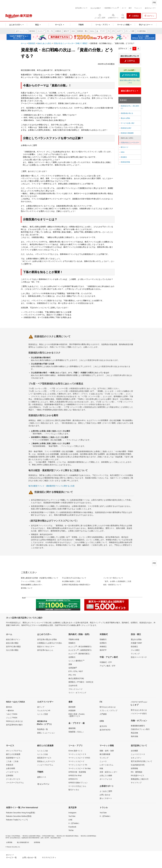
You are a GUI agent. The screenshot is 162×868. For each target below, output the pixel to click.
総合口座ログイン (13, 639)
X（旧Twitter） (74, 823)
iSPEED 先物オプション (78, 783)
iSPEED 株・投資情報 (77, 772)
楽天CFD (103, 726)
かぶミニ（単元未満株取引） (81, 646)
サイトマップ (136, 783)
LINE (70, 820)
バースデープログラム (15, 783)
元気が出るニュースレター (129, 143)
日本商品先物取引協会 (48, 836)
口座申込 (130, 61)
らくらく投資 (43, 714)
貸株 (70, 664)
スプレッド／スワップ (108, 711)
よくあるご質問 (106, 791)
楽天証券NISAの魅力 (14, 725)
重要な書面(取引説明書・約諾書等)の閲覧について (40, 578)
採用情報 (134, 768)
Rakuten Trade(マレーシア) (17, 820)
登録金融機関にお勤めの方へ (32, 585)
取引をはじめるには (108, 707)
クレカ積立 (135, 650)
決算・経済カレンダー (108, 772)
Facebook (72, 827)
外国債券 (72, 711)
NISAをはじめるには (14, 721)
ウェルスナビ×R (44, 711)
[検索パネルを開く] (123, 16)
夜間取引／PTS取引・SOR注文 (81, 682)
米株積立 (103, 647)
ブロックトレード (76, 689)
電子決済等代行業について (141, 761)
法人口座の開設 (12, 650)
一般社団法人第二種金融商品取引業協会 (67, 836)
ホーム (24, 43)
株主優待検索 (105, 754)
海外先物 (134, 736)
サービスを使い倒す (127, 123)
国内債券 (72, 707)
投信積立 (123, 157)
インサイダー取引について (113, 578)
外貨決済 (10, 765)
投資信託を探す (125, 128)
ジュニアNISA (12, 718)
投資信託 (32, 43)
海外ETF (103, 650)
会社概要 (134, 751)
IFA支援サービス (138, 776)
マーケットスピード (76, 761)
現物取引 (72, 643)
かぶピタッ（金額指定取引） (81, 650)
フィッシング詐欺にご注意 (31, 581)
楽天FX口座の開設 (13, 647)
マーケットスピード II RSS (79, 758)
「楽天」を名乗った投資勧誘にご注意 (117, 581)
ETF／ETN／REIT (76, 671)
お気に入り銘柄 (106, 776)
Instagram (72, 813)
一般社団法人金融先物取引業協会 (31, 836)
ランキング (135, 654)
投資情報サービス (13, 758)
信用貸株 (73, 668)
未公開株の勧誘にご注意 (71, 581)
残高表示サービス (44, 758)
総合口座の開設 (12, 643)
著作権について (27, 588)
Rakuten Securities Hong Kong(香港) (21, 813)
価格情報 (72, 728)
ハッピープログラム (45, 765)
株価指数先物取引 (138, 726)
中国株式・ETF (106, 662)
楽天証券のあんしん (45, 650)
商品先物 (134, 733)
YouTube (72, 816)
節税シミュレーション (46, 733)
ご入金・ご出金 (12, 761)
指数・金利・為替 (107, 751)
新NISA (9, 707)
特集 (101, 768)
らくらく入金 (43, 751)
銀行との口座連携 (13, 754)
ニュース (103, 761)
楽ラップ (41, 707)
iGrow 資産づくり (75, 751)
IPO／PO (72, 675)
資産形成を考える (126, 113)
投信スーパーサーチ (139, 657)
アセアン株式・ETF (107, 666)
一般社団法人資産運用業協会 (88, 836)
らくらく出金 (43, 754)
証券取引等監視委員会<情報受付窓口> (76, 585)
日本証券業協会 (16, 836)
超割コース (42, 777)
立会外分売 (73, 686)
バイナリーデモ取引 (139, 714)
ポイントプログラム (14, 751)
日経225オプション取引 (140, 729)
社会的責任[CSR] (138, 765)
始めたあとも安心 (44, 43)
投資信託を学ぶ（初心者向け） (129, 107)
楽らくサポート (106, 798)
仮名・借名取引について (112, 585)
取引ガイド (124, 147)
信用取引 (72, 657)
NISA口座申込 (130, 75)
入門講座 (103, 714)
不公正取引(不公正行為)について (74, 578)
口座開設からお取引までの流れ (50, 643)
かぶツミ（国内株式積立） (80, 654)
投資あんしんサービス (46, 761)
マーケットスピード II (77, 754)
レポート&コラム (106, 765)
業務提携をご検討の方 (140, 779)
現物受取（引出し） (76, 732)
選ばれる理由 (125, 118)
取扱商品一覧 (43, 729)
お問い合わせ (105, 795)
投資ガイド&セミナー (46, 647)
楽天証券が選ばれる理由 (47, 639)
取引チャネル (74, 790)
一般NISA (10, 711)
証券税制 (10, 776)
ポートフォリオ (106, 779)
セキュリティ (136, 758)
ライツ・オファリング (77, 693)
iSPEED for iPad (75, 776)
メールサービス (12, 772)
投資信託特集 (125, 162)
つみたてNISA (12, 714)
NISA (122, 152)
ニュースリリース (138, 754)
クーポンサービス (13, 779)
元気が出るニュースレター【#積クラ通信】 (71, 43)
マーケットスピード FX (78, 765)
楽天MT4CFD (105, 730)
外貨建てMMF (136, 643)
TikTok (71, 830)
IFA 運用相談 (137, 772)
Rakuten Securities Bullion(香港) (19, 816)
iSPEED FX (73, 779)
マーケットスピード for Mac (80, 768)
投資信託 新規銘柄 (126, 133)
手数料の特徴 (74, 639)
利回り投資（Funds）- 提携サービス (77, 715)
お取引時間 (11, 768)
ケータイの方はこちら (77, 786)
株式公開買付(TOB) (76, 678)
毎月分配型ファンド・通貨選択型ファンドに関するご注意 (52, 486)
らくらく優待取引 (76, 661)
